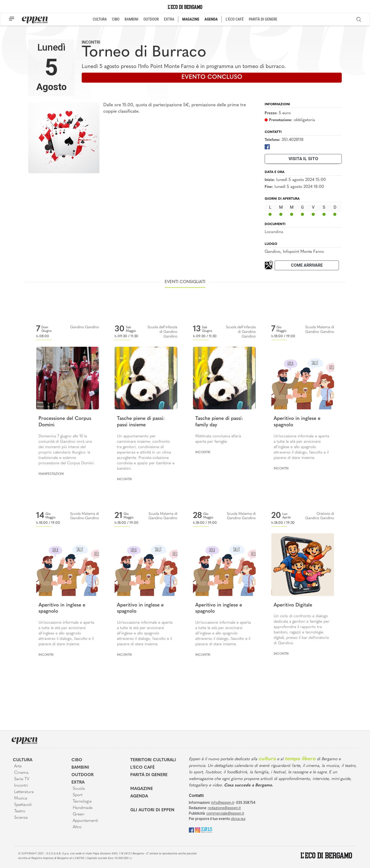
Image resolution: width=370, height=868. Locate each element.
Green (78, 814)
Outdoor (82, 775)
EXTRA (169, 19)
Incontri (91, 42)
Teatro (20, 811)
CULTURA (100, 19)
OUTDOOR (151, 19)
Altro (77, 827)
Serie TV (22, 779)
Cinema (21, 773)
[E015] (207, 830)
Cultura (23, 760)
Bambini (80, 768)
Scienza (21, 818)
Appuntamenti (85, 821)
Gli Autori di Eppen (152, 810)
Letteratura (24, 792)
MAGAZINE (191, 19)
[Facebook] (267, 147)
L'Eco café (142, 768)
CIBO (116, 19)
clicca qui (238, 819)
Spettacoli (23, 805)
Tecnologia (82, 802)
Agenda (139, 796)
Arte (18, 766)
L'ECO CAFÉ (235, 19)
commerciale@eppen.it (225, 813)
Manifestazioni (51, 474)
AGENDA (211, 19)
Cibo (77, 760)
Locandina (274, 232)
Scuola (79, 789)
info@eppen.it (223, 803)
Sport (78, 795)
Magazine (142, 789)
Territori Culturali (153, 760)
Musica (21, 798)
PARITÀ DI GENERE (263, 19)
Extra (78, 783)
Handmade (83, 808)
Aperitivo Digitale (293, 605)
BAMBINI (131, 19)
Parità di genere (149, 775)
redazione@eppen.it (224, 808)
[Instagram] (198, 830)
